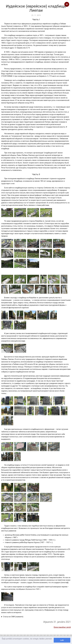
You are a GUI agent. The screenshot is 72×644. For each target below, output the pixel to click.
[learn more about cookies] (2, 642)
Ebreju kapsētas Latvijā (62, 627)
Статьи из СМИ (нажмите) (13, 617)
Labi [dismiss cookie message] (62, 640)
